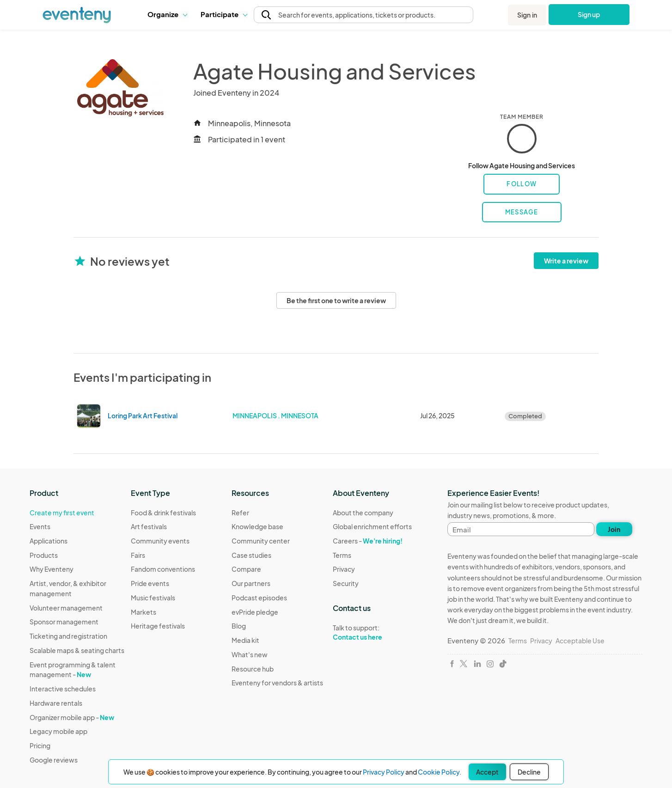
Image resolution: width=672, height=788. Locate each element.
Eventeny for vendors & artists (277, 683)
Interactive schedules (63, 689)
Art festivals (149, 526)
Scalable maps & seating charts (77, 650)
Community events (160, 541)
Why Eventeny (52, 569)
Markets (144, 612)
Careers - (368, 541)
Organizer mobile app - (72, 717)
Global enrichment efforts (372, 526)
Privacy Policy (384, 772)
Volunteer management (66, 608)
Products (44, 555)
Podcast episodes (259, 598)
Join (614, 529)
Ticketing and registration (68, 636)
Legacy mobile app (58, 731)
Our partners (251, 583)
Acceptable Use (580, 641)
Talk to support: (372, 633)
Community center (261, 541)
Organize (167, 14)
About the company (363, 513)
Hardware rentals (56, 703)
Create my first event (62, 513)
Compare (246, 569)
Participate (224, 14)
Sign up (589, 14)
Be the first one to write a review (336, 300)
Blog (239, 626)
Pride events (150, 583)
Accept (487, 772)
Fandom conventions (163, 569)
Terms (342, 555)
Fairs (138, 555)
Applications (49, 541)
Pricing (40, 745)
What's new (250, 654)
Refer (240, 513)
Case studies (251, 555)
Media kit (245, 640)
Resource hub (253, 669)
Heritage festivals (158, 626)
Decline (529, 772)
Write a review (566, 261)
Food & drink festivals (163, 513)
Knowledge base (257, 526)
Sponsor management (64, 622)
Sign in (527, 15)
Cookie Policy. (440, 772)
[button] (167, 14)
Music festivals (153, 598)
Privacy (344, 569)
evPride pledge (255, 612)
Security (346, 583)
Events (40, 526)
